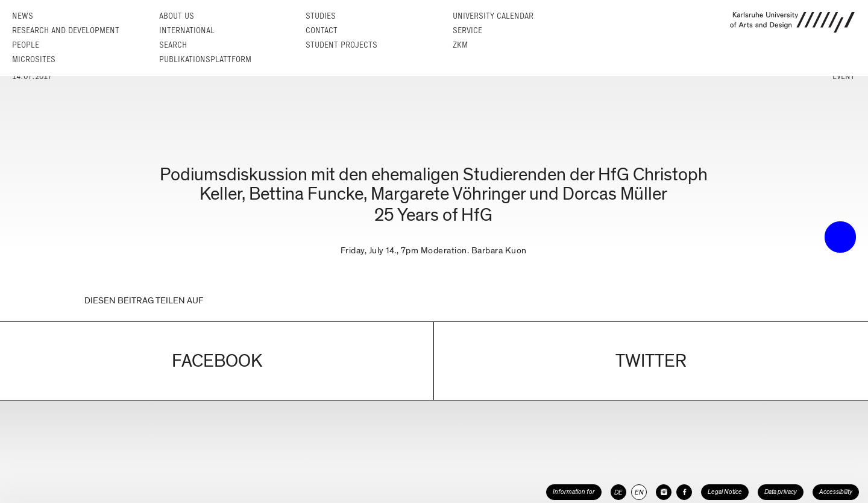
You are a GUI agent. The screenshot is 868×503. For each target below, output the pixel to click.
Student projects (341, 45)
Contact (322, 30)
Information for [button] (574, 492)
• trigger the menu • (840, 237)
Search (173, 45)
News (23, 16)
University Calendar (493, 16)
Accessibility (836, 492)
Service (467, 30)
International (187, 30)
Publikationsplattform (205, 59)
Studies (321, 16)
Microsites (34, 59)
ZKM (460, 45)
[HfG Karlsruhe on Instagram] (664, 492)
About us (177, 16)
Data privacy (781, 492)
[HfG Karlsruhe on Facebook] (684, 492)
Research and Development (66, 30)
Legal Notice (725, 492)
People (26, 45)
